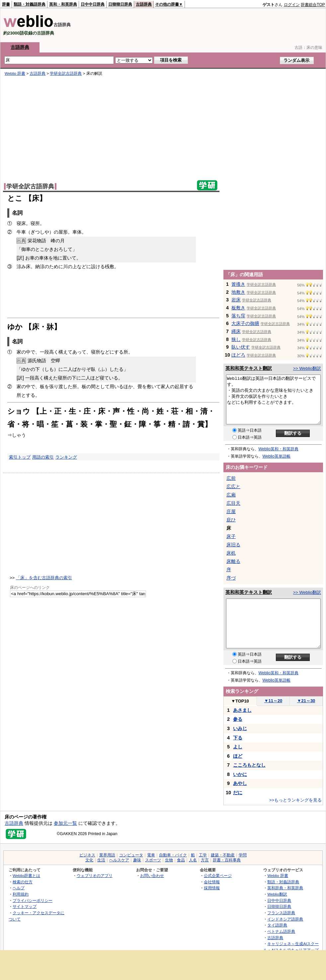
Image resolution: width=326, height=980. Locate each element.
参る (238, 719)
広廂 (231, 495)
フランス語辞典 (281, 913)
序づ (231, 578)
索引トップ (20, 457)
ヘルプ (19, 888)
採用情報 (212, 888)
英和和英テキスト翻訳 (249, 368)
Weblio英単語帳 (277, 456)
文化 (89, 860)
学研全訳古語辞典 (66, 73)
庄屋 (231, 511)
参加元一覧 (65, 823)
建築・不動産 (223, 855)
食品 (181, 860)
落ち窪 (238, 316)
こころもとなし (249, 765)
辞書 (6, 4)
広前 (231, 478)
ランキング (66, 457)
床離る (233, 561)
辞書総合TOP (313, 5)
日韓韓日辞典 (120, 4)
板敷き (238, 308)
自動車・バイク (173, 855)
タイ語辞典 (277, 925)
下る (238, 738)
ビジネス (87, 855)
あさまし (242, 710)
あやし (240, 783)
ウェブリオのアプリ (95, 875)
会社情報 (212, 882)
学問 (243, 855)
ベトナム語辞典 (281, 931)
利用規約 (21, 894)
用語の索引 (43, 457)
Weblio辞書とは (26, 875)
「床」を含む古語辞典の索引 (44, 578)
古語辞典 (144, 4)
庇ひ (231, 520)
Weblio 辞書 (15, 73)
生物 (169, 860)
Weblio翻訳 (277, 894)
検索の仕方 (23, 882)
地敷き (238, 292)
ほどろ (238, 355)
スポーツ (153, 860)
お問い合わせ (152, 875)
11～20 (273, 701)
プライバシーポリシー (33, 900)
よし (238, 747)
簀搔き (238, 284)
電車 (151, 855)
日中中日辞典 (93, 4)
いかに (240, 774)
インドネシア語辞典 (285, 919)
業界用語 (107, 855)
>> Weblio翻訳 (307, 368)
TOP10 (240, 701)
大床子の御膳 (245, 323)
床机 (231, 553)
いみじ (240, 728)
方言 (205, 860)
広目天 (233, 503)
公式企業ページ (218, 875)
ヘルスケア (119, 860)
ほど (238, 756)
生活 (101, 860)
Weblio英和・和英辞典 (279, 449)
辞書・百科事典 (227, 860)
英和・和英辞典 (63, 4)
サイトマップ (25, 906)
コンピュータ (131, 855)
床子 (231, 536)
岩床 (236, 300)
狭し (236, 339)
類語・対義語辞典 (30, 4)
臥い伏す (241, 347)
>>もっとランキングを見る (295, 800)
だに (238, 793)
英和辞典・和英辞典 (285, 888)
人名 (193, 860)
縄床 (236, 331)
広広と (233, 487)
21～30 (306, 701)
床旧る (233, 545)
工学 (203, 855)
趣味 (137, 860)
